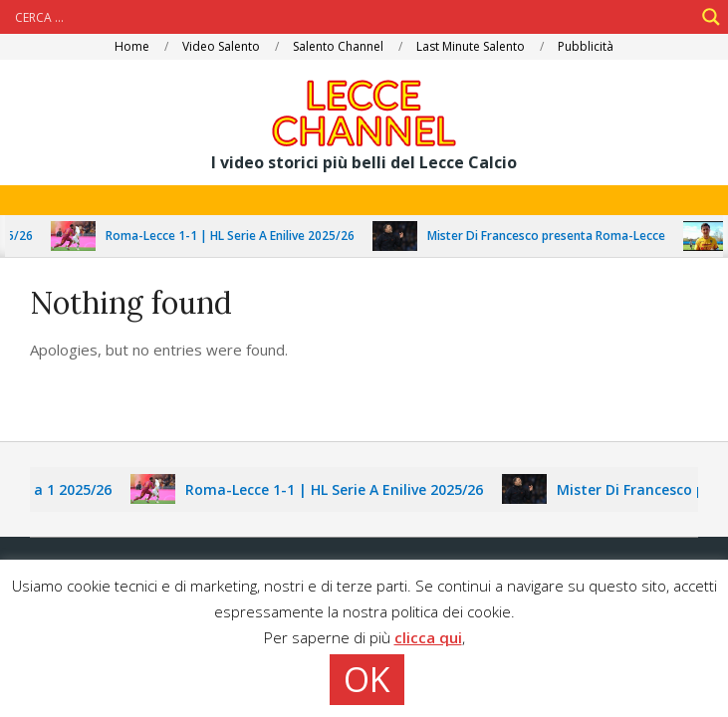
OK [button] (367, 679)
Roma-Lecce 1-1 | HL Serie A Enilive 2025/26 (236, 236)
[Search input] (352, 17)
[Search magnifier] (711, 17)
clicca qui (428, 637)
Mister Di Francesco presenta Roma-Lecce (552, 236)
